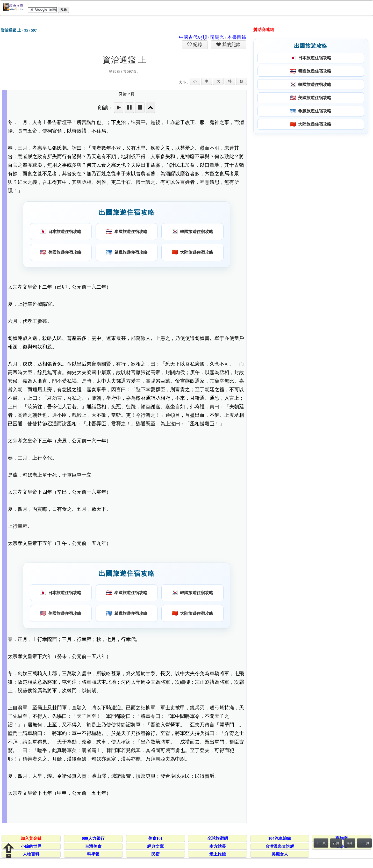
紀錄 (197, 45)
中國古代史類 (193, 37)
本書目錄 (237, 37)
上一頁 (321, 843)
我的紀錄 (231, 45)
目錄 (349, 843)
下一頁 (364, 843)
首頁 (336, 843)
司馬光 (217, 37)
